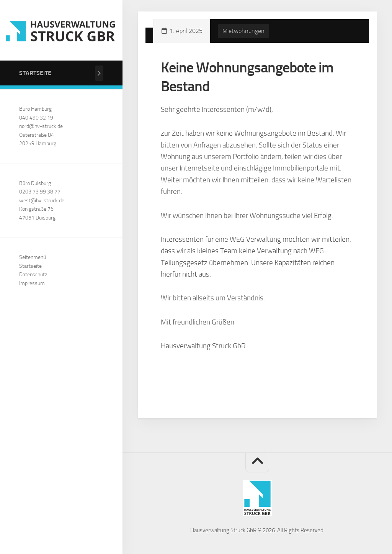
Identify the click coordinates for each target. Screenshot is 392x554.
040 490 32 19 (36, 118)
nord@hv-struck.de (41, 126)
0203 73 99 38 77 (40, 192)
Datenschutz (33, 275)
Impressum (32, 283)
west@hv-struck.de (42, 201)
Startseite (35, 73)
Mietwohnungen (243, 31)
